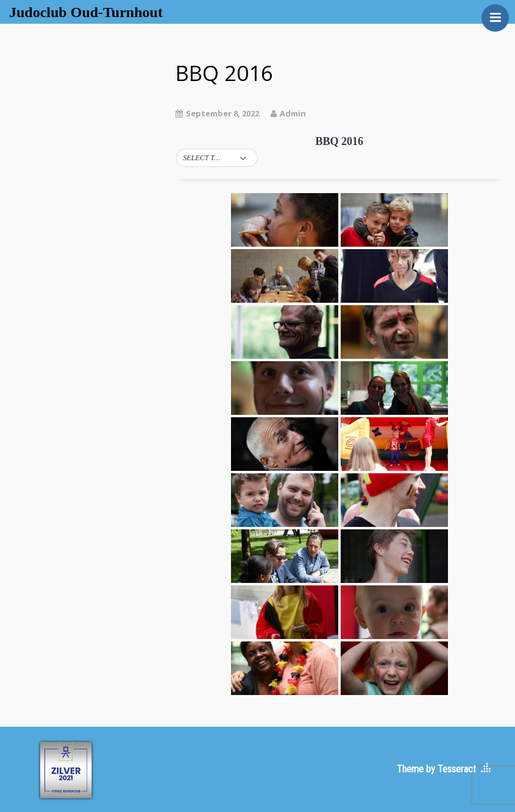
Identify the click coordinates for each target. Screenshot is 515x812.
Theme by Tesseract (436, 769)
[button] (217, 158)
